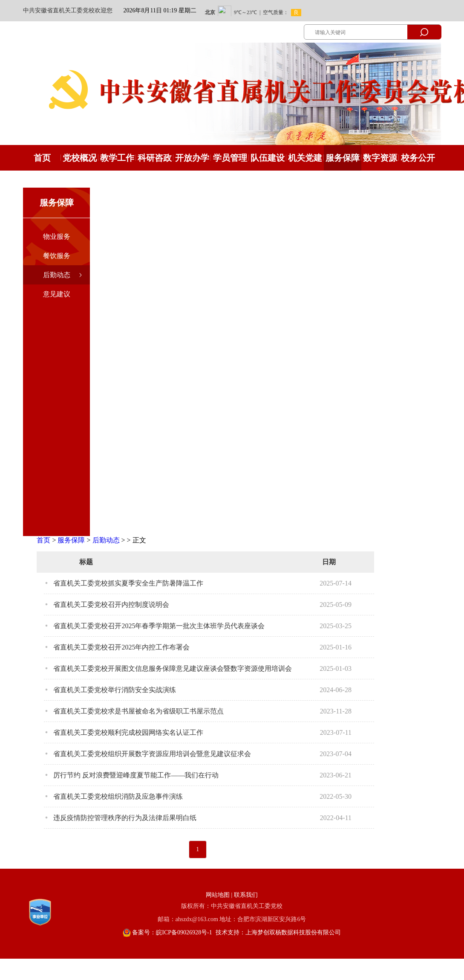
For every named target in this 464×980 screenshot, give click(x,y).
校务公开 (418, 158)
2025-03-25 (336, 626)
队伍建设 (268, 158)
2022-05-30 (336, 796)
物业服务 (57, 236)
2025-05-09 (336, 605)
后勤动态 (57, 275)
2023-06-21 (336, 775)
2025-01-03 (336, 668)
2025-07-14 (336, 583)
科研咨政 (155, 158)
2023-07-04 (336, 754)
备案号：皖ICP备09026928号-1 (172, 932)
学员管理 (230, 158)
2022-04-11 (336, 818)
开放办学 (192, 158)
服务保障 (343, 158)
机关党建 (305, 158)
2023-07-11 (336, 732)
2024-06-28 (336, 690)
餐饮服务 (57, 256)
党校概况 (80, 158)
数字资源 (380, 158)
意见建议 (57, 294)
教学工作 (117, 158)
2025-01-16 (336, 647)
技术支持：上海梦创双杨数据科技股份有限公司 (278, 932)
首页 (43, 540)
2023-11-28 (336, 711)
